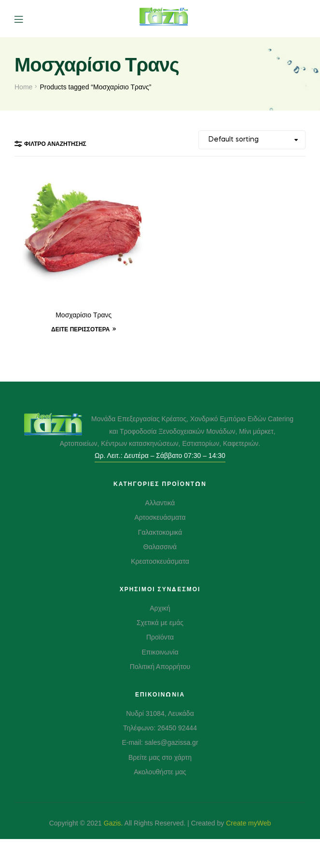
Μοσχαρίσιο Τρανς (83, 315)
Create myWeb (248, 823)
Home (23, 87)
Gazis (112, 823)
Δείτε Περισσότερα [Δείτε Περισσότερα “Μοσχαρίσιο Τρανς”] (81, 329)
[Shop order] (252, 140)
